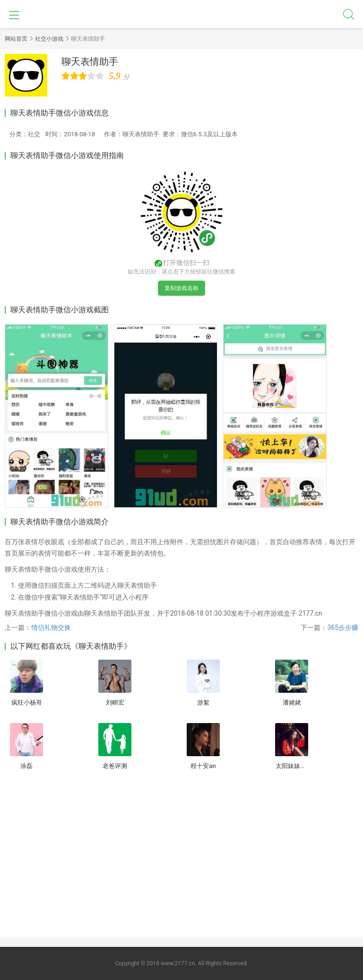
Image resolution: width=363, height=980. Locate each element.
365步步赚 (343, 627)
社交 (34, 134)
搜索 (349, 14)
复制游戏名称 (181, 288)
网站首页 (16, 39)
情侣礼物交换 (51, 627)
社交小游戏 (49, 39)
